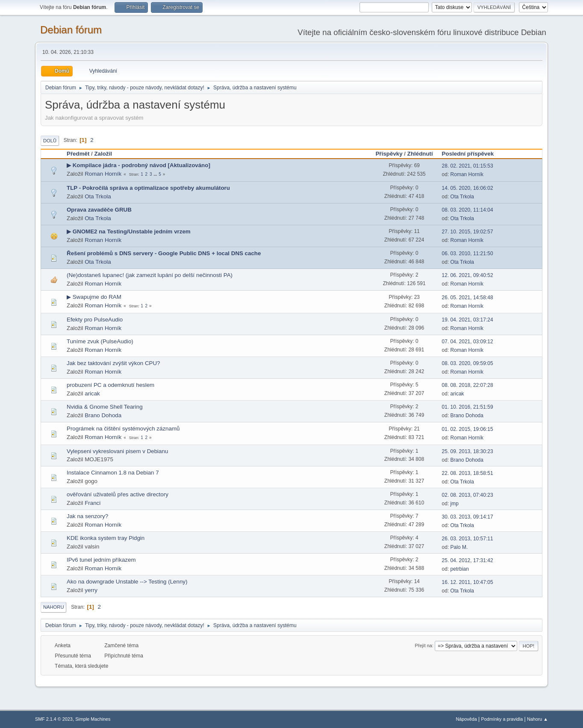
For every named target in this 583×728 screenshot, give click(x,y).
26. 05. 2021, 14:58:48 (468, 298)
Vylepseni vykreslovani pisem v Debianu (117, 451)
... (156, 174)
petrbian (460, 569)
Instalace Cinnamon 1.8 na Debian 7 (113, 473)
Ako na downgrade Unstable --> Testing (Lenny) (127, 582)
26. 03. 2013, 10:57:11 (468, 539)
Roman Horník (103, 174)
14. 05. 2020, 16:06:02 (468, 188)
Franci (93, 503)
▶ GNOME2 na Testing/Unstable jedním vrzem (129, 231)
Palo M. (459, 547)
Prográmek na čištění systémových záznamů (123, 429)
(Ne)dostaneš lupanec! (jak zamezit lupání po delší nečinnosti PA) (150, 275)
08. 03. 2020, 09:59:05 (468, 363)
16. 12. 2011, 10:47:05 (468, 582)
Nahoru (53, 607)
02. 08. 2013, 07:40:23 (468, 495)
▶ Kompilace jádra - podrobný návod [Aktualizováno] (138, 165)
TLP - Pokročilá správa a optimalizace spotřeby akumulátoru (148, 188)
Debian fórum (71, 30)
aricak (92, 393)
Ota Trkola (98, 196)
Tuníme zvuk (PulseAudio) (100, 341)
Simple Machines (93, 719)
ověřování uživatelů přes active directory (118, 494)
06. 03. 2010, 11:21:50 (468, 253)
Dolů (50, 141)
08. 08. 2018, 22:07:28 (468, 385)
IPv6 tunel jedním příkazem (101, 560)
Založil (103, 154)
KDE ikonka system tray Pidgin (106, 538)
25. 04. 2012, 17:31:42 (468, 560)
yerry (91, 590)
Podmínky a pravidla (502, 719)
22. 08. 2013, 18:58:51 (468, 473)
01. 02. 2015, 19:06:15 (468, 429)
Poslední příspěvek (472, 154)
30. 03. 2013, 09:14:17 (468, 517)
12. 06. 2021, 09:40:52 (468, 275)
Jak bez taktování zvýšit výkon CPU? (113, 363)
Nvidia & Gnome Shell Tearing (105, 407)
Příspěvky (389, 154)
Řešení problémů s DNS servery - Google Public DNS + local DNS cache (164, 253)
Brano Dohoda (103, 415)
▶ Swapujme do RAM (94, 297)
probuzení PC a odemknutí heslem (110, 385)
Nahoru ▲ (537, 719)
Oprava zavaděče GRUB (99, 210)
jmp (455, 504)
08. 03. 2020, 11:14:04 (468, 210)
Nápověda (467, 719)
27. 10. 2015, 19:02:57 (468, 232)
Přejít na (424, 645)
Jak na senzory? (87, 516)
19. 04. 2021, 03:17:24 (468, 320)
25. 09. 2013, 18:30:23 (468, 451)
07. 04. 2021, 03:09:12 (468, 342)
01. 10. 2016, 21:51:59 (468, 407)
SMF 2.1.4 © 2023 (54, 719)
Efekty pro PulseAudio (95, 320)
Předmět (78, 154)
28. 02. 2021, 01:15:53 (468, 166)
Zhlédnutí (420, 154)
